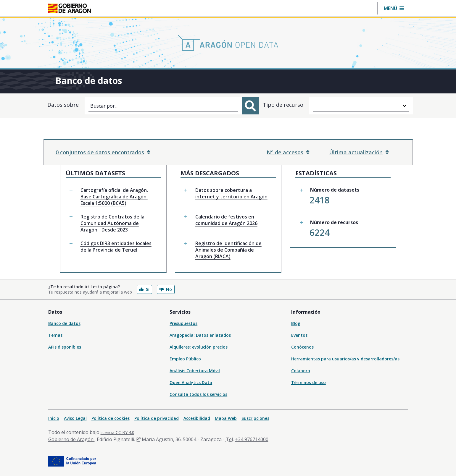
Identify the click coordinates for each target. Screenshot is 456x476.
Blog (296, 323)
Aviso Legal (75, 418)
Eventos (299, 335)
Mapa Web (226, 418)
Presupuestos (183, 323)
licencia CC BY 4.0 (117, 432)
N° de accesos (288, 152)
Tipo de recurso (283, 105)
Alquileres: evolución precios (199, 347)
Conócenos (302, 347)
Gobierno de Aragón (71, 439)
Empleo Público (185, 359)
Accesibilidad (197, 418)
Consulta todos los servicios (198, 394)
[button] (394, 8)
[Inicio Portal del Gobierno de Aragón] (70, 8)
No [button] (166, 289)
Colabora (301, 371)
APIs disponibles (65, 347)
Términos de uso (308, 382)
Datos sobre (63, 105)
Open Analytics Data (191, 382)
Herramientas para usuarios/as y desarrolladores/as (345, 359)
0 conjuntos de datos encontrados (103, 152)
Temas (55, 335)
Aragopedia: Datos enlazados (200, 335)
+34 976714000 (252, 439)
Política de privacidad (157, 418)
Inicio (54, 418)
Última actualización (359, 152)
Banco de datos (64, 323)
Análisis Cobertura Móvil (195, 371)
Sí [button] (144, 289)
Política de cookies (111, 418)
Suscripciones (255, 418)
